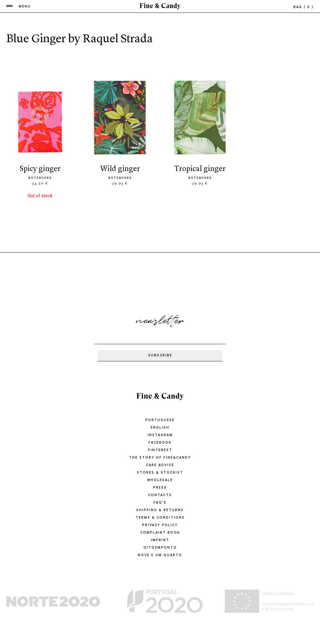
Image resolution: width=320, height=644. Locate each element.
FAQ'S (160, 503)
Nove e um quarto (160, 556)
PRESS (160, 488)
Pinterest (160, 450)
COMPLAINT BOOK (160, 533)
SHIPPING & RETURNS (160, 511)
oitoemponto (160, 548)
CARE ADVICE (160, 465)
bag (304, 8)
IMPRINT (160, 541)
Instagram (160, 435)
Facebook (160, 443)
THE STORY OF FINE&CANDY (160, 458)
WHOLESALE (160, 480)
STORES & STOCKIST (160, 473)
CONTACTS (160, 496)
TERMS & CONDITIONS (160, 518)
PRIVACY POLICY (160, 526)
